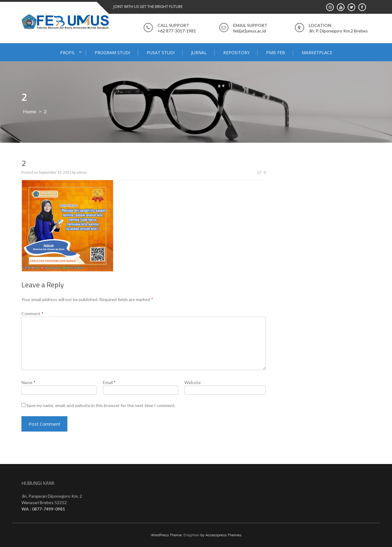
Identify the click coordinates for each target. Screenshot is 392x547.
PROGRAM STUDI (112, 53)
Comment (32, 313)
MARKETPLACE (317, 53)
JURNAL (199, 53)
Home (30, 111)
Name (28, 382)
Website (193, 382)
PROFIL (68, 53)
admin (82, 172)
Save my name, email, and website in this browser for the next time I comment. (101, 405)
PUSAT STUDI (161, 53)
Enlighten (191, 535)
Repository (236, 53)
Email (109, 382)
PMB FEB (276, 53)
